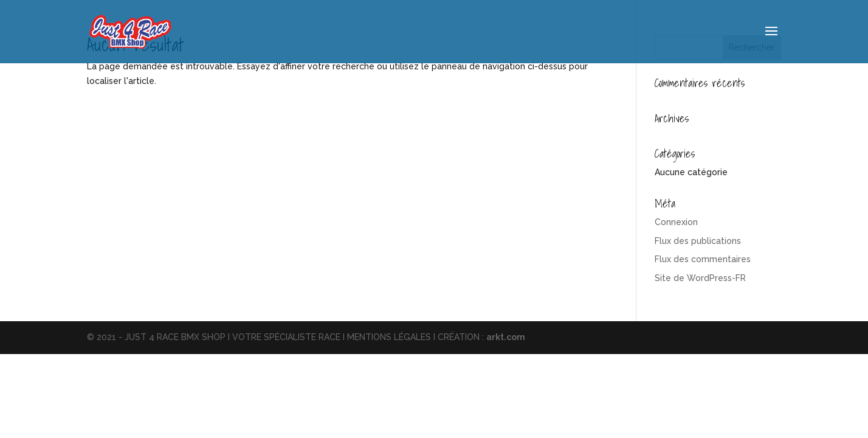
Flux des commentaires (703, 259)
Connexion (676, 222)
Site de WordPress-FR (700, 278)
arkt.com (506, 337)
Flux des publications (698, 241)
